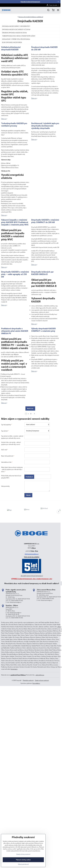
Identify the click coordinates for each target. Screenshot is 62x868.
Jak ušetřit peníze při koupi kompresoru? (32, 576)
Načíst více (30, 408)
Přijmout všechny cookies (23, 864)
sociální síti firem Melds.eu (18, 675)
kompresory (14, 669)
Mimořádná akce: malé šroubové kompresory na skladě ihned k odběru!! (32, 583)
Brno (37, 551)
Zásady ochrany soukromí (42, 680)
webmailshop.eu (40, 675)
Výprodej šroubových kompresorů (30, 2)
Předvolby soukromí (28, 680)
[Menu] (58, 10)
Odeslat (28, 495)
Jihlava (34, 548)
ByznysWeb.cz (36, 683)
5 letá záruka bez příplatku (32, 557)
